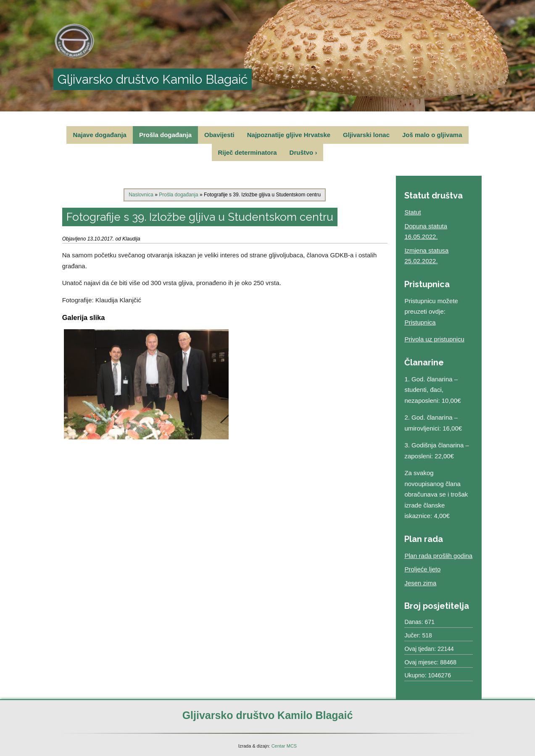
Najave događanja (100, 135)
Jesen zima (420, 583)
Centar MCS (284, 746)
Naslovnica (141, 195)
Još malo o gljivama (432, 135)
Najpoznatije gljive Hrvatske (289, 135)
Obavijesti (219, 135)
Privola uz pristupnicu (434, 339)
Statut (412, 212)
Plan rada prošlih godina (438, 556)
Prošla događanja (165, 135)
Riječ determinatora (248, 152)
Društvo (303, 152)
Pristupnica (420, 322)
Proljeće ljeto (422, 569)
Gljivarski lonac (366, 135)
